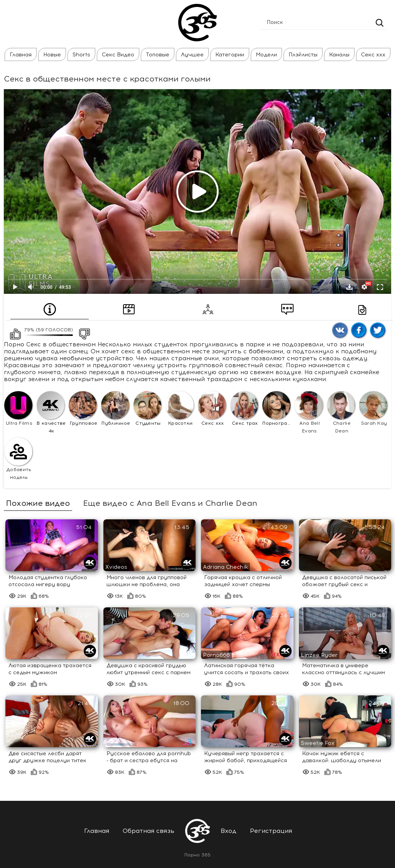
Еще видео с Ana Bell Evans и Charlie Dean (170, 503)
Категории (230, 55)
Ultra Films (18, 409)
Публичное (116, 409)
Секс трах (244, 409)
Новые (52, 55)
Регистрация (271, 831)
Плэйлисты (303, 55)
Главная (21, 55)
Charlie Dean (341, 412)
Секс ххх (373, 55)
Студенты (148, 409)
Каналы (339, 55)
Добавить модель (18, 459)
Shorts (81, 55)
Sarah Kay (373, 409)
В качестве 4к (51, 412)
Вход (229, 831)
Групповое (83, 409)
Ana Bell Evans (309, 412)
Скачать (349, 287)
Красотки (180, 409)
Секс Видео (118, 55)
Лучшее (192, 55)
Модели (266, 55)
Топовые (158, 55)
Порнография (277, 409)
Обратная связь (149, 831)
